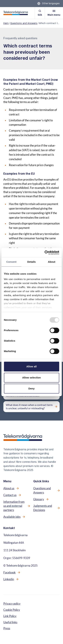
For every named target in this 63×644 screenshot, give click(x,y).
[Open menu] (54, 13)
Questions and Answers (24, 23)
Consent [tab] (11, 262)
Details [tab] (32, 262)
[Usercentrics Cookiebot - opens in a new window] (45, 253)
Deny (32, 388)
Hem (6, 23)
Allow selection (32, 378)
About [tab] (52, 262)
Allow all (32, 366)
